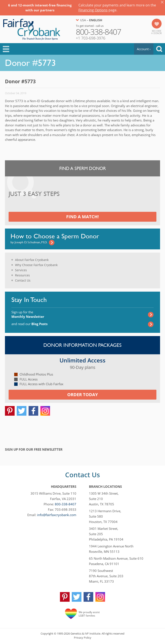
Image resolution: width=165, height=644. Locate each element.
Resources (22, 275)
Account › (144, 49)
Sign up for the (28, 314)
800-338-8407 (66, 504)
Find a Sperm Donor (83, 168)
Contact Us (23, 280)
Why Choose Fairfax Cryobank (36, 265)
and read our (29, 324)
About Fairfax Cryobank (32, 260)
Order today (82, 395)
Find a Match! (82, 217)
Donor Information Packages (82, 345)
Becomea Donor (157, 32)
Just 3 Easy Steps (34, 194)
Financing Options (93, 10)
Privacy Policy (83, 638)
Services (21, 270)
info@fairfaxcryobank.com (57, 515)
